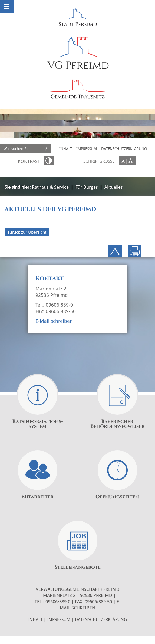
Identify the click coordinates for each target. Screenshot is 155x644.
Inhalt (66, 149)
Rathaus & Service (50, 187)
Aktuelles (114, 187)
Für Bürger (87, 187)
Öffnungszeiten (117, 497)
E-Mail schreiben (54, 321)
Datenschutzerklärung (124, 149)
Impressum (87, 149)
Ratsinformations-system (38, 424)
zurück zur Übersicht (27, 232)
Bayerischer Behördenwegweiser (118, 424)
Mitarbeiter (38, 497)
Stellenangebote (78, 567)
